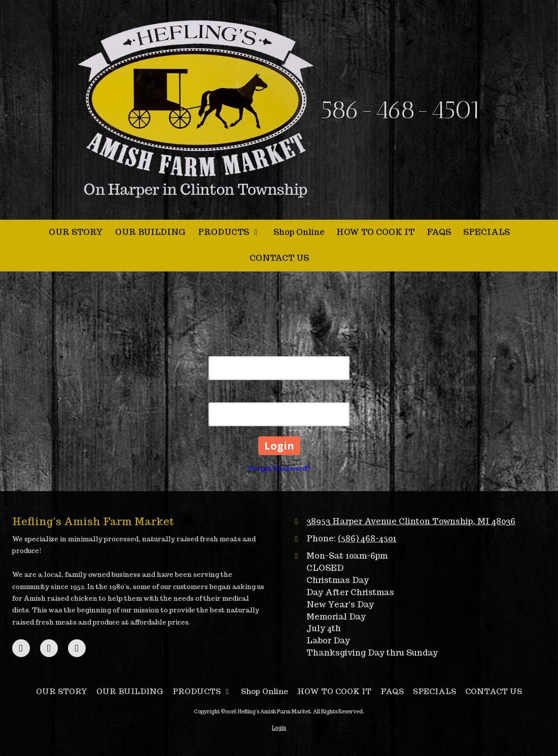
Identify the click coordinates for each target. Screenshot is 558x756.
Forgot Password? (279, 469)
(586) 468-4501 (367, 538)
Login (279, 728)
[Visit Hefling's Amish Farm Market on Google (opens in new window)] (49, 648)
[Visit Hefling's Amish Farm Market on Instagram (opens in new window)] (77, 648)
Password (279, 396)
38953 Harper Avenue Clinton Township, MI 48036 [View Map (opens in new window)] (411, 521)
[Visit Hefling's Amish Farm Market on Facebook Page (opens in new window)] (21, 648)
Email (279, 350)
